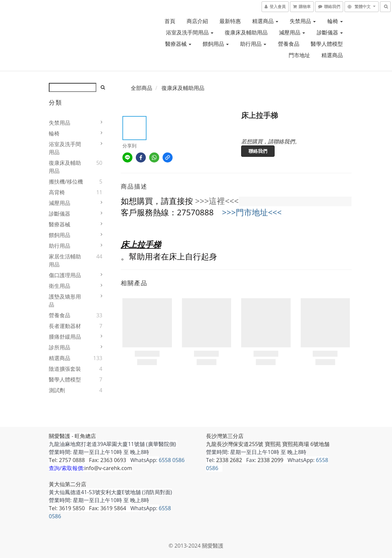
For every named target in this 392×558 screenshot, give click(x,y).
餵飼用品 (216, 44)
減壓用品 (292, 32)
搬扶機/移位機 (66, 182)
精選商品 (265, 21)
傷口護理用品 (65, 275)
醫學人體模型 (327, 44)
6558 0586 (172, 460)
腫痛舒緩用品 (65, 337)
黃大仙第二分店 (68, 484)
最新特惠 (230, 21)
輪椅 (335, 21)
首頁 (170, 21)
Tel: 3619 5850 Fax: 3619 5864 (87, 508)
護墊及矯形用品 (65, 301)
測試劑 (57, 390)
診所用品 (60, 347)
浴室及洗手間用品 (190, 32)
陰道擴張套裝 (65, 369)
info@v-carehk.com (108, 468)
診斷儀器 (330, 32)
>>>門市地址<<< (252, 212)
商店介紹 (197, 21)
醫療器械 (178, 44)
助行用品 (253, 44)
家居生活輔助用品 (65, 260)
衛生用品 (60, 286)
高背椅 (57, 192)
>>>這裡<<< (217, 201)
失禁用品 (303, 21)
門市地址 (299, 55)
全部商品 (141, 88)
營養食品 (289, 44)
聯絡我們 (258, 151)
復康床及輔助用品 (246, 32)
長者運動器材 (65, 326)
